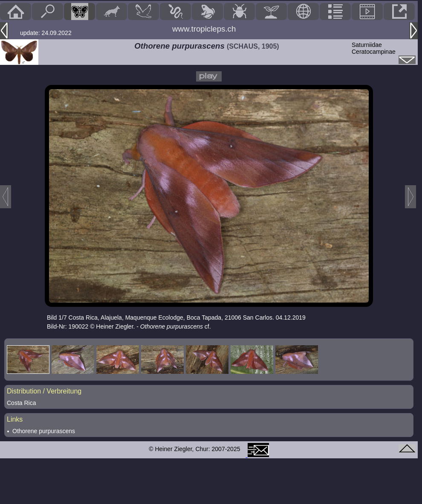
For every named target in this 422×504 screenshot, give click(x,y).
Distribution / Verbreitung (44, 391)
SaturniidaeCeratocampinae (374, 48)
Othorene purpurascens (44, 431)
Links (15, 419)
